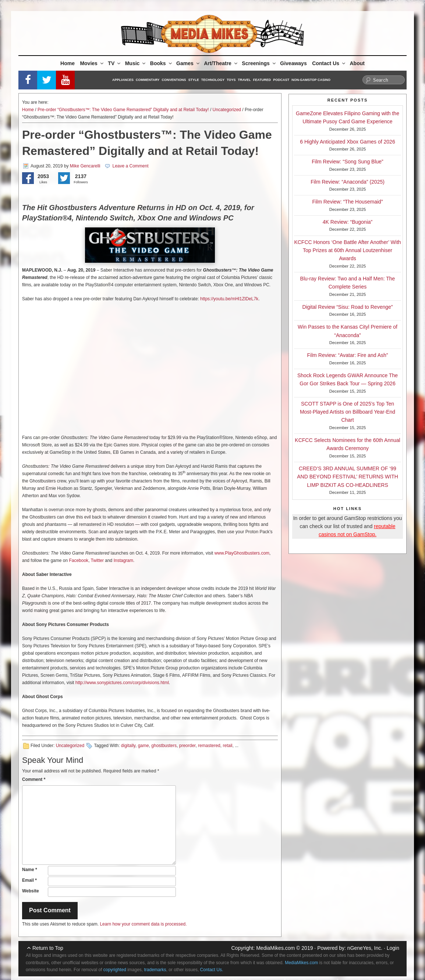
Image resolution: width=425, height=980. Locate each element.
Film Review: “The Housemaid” (347, 202)
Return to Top (48, 948)
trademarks (155, 970)
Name (30, 870)
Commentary (148, 80)
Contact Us (329, 63)
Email (29, 880)
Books (162, 63)
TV (115, 63)
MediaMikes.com (275, 948)
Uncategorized (227, 110)
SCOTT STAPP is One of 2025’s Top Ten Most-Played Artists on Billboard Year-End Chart (348, 412)
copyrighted (115, 970)
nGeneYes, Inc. (365, 948)
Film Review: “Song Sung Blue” (348, 162)
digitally (128, 746)
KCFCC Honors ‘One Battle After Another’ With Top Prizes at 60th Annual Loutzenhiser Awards (347, 250)
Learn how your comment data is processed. (143, 924)
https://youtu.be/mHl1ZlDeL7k (229, 299)
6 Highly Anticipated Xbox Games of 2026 (347, 142)
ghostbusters (164, 746)
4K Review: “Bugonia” (348, 222)
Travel (245, 80)
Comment (34, 779)
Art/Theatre (221, 63)
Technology (213, 80)
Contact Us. (212, 970)
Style (194, 80)
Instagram (123, 560)
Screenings (259, 63)
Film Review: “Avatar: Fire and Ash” (348, 355)
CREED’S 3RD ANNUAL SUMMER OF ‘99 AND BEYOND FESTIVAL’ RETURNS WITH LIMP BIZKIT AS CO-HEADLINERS (348, 477)
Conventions (174, 80)
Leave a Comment (130, 166)
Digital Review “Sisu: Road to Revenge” (348, 307)
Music (136, 63)
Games (188, 63)
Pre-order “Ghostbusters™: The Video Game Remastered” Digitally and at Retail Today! (123, 110)
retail (227, 746)
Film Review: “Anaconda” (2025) (348, 182)
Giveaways (293, 63)
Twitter (97, 560)
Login (393, 948)
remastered (209, 746)
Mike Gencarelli (85, 166)
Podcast (281, 80)
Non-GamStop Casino (311, 80)
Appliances (123, 80)
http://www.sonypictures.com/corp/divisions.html (122, 683)
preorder (187, 746)
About (357, 63)
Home (68, 63)
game (144, 746)
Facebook (79, 560)
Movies (92, 63)
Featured (262, 80)
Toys (231, 80)
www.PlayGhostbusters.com (242, 553)
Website (31, 891)
